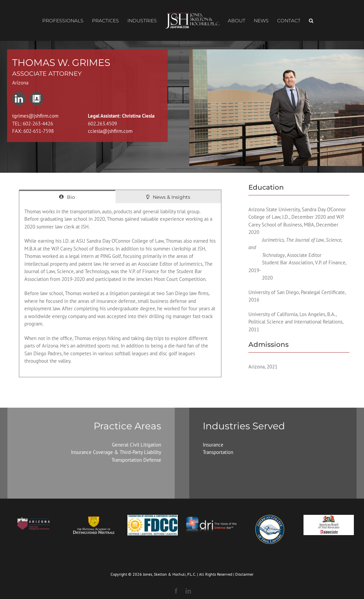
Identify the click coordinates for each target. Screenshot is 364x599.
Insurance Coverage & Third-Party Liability (116, 452)
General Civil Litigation (137, 445)
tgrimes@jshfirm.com (35, 116)
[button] (311, 21)
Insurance (213, 445)
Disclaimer (244, 574)
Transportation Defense (136, 460)
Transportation (218, 452)
